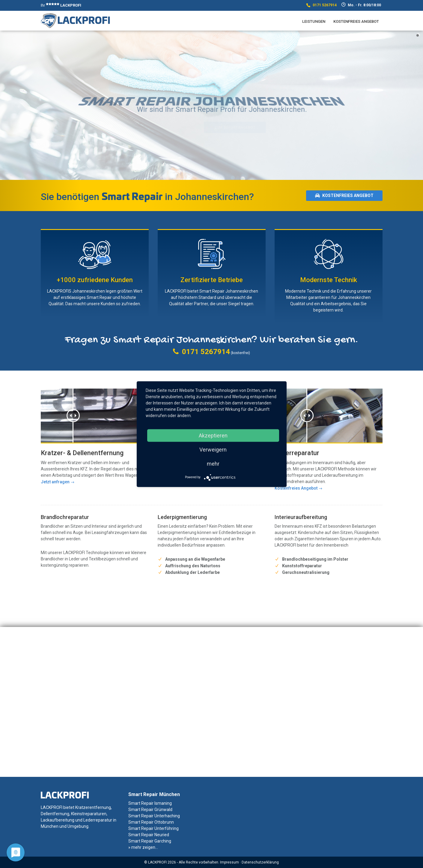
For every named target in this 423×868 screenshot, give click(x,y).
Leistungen (314, 21)
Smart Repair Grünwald (150, 810)
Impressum (229, 862)
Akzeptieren (213, 435)
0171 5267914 (325, 5)
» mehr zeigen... (143, 847)
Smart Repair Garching (150, 841)
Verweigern (213, 449)
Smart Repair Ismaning (150, 803)
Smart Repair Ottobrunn (151, 822)
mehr (213, 463)
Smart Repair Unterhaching (154, 816)
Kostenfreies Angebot (356, 21)
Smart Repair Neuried (149, 835)
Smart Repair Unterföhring (153, 828)
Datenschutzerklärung (260, 862)
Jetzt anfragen (55, 482)
